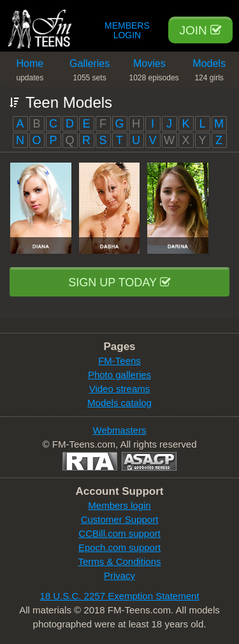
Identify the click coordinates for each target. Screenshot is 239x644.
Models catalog (119, 403)
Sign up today (119, 282)
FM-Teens (119, 361)
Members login (119, 505)
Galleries (90, 72)
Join (200, 30)
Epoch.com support (119, 547)
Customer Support (120, 519)
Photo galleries (119, 375)
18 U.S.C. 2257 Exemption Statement (119, 596)
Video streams (120, 389)
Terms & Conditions (119, 561)
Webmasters (120, 430)
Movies (154, 72)
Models (209, 72)
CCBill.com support (119, 533)
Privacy (119, 575)
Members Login (127, 31)
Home (30, 72)
